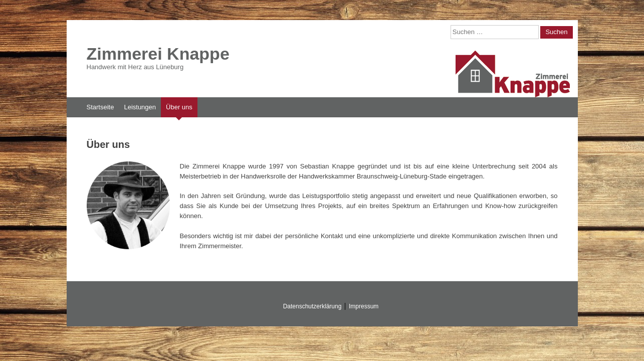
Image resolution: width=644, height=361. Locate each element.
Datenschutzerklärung (312, 306)
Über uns (179, 107)
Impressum (364, 306)
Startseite (100, 107)
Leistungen (140, 107)
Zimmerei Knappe (158, 54)
